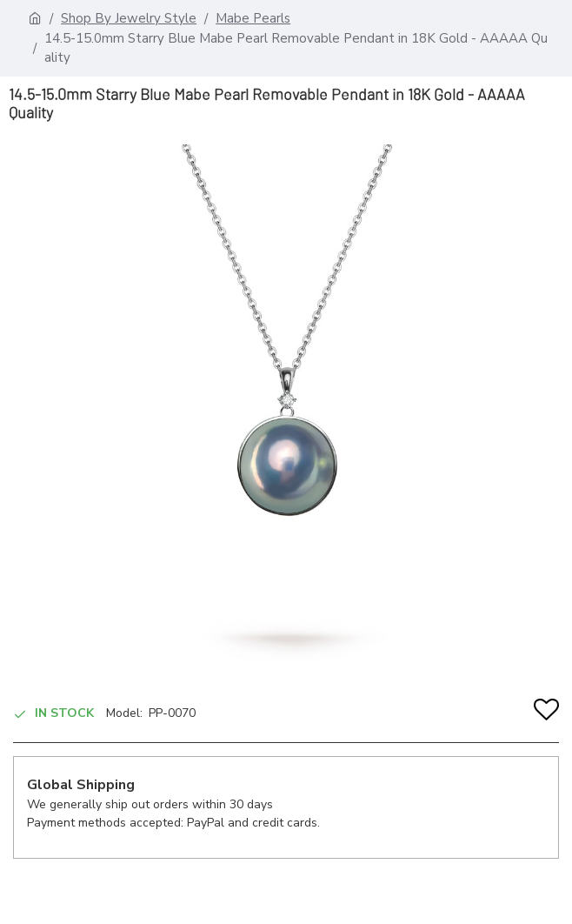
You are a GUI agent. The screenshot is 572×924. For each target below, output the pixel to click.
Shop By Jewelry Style (129, 18)
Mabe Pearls (253, 18)
